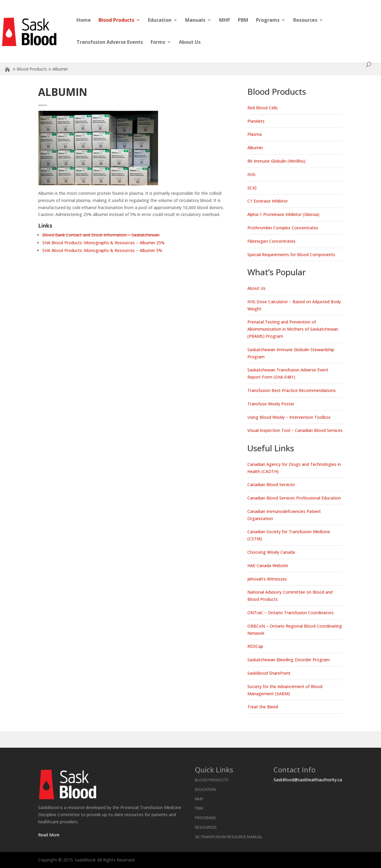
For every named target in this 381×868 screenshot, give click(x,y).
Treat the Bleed (263, 707)
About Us (190, 43)
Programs (268, 21)
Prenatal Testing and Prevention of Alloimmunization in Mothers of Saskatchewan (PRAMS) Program (293, 329)
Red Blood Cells (263, 108)
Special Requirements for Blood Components (291, 255)
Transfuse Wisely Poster (271, 404)
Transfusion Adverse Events (110, 43)
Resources (305, 21)
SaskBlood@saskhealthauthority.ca (308, 780)
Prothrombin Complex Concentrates (283, 228)
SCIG (252, 188)
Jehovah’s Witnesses (267, 579)
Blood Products (116, 21)
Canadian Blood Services (271, 484)
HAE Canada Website (268, 566)
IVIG (251, 174)
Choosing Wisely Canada (271, 552)
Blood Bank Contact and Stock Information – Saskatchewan (101, 235)
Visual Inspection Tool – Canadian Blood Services (295, 430)
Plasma (254, 134)
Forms (158, 43)
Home (84, 21)
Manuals (195, 21)
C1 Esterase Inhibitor (268, 201)
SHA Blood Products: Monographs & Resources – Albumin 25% (103, 243)
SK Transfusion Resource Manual (229, 837)
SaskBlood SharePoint (269, 673)
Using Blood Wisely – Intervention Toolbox (289, 417)
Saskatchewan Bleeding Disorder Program (289, 660)
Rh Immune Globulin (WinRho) (276, 161)
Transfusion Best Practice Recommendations (292, 390)
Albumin (255, 148)
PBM (243, 21)
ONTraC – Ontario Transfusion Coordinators (291, 613)
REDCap (255, 646)
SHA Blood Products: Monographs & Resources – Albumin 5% (102, 250)
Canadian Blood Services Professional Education (294, 498)
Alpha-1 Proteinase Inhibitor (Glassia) (283, 214)
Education (160, 21)
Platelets (256, 121)
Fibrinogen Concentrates (271, 241)
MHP (225, 21)
